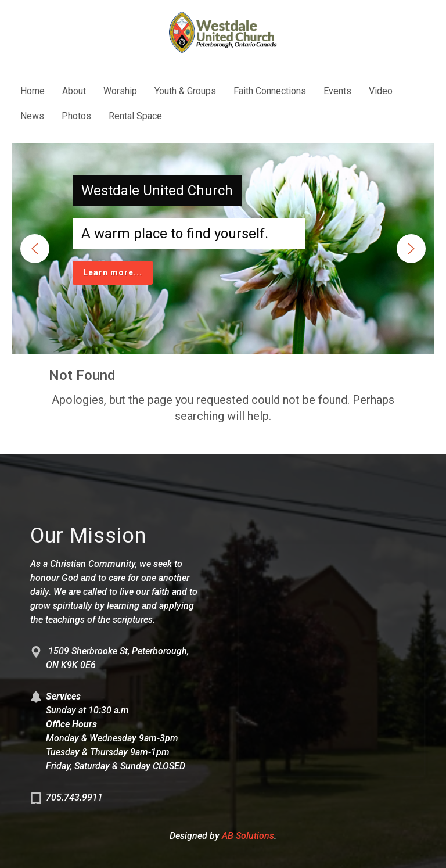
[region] (223, 248)
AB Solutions (248, 836)
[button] (35, 249)
